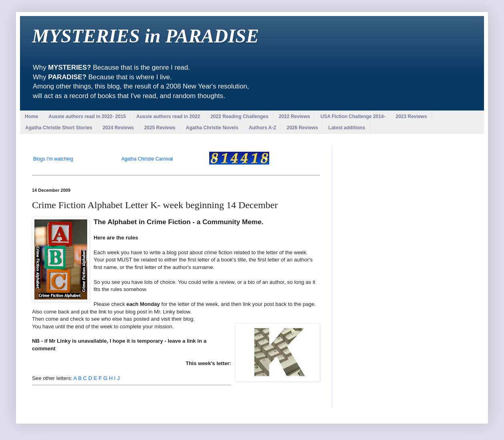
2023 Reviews (411, 117)
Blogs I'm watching (53, 159)
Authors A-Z (263, 128)
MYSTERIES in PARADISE (145, 36)
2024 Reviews (118, 128)
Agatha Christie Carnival (147, 159)
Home (31, 117)
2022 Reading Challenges (239, 117)
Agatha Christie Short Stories (59, 128)
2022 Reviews (294, 117)
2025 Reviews (160, 128)
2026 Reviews (302, 128)
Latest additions (347, 128)
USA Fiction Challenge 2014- (353, 117)
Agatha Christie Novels (212, 128)
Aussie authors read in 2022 (168, 117)
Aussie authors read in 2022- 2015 (87, 117)
